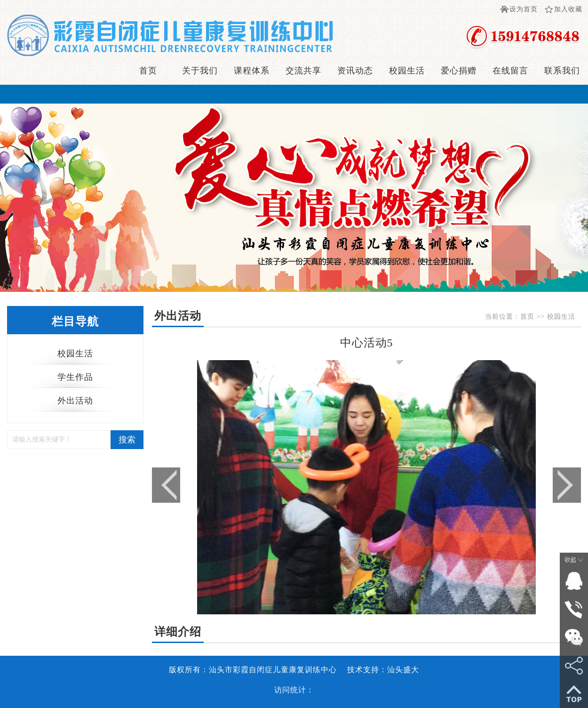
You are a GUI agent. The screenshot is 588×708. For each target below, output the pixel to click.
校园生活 (407, 71)
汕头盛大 (403, 670)
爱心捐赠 (459, 71)
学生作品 (75, 377)
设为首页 (524, 9)
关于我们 (200, 71)
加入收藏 (568, 9)
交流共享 (303, 71)
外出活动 (75, 401)
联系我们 (562, 71)
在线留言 (510, 71)
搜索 (127, 440)
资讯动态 (355, 71)
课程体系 (252, 71)
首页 (148, 71)
